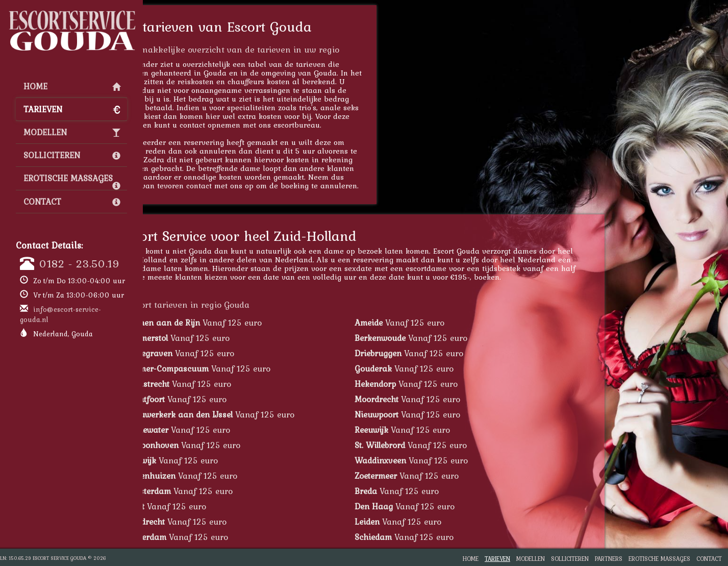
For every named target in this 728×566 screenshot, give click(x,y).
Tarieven (72, 109)
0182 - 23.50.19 (80, 263)
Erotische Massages (72, 181)
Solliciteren (72, 155)
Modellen (72, 132)
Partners (609, 559)
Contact (72, 202)
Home (72, 86)
